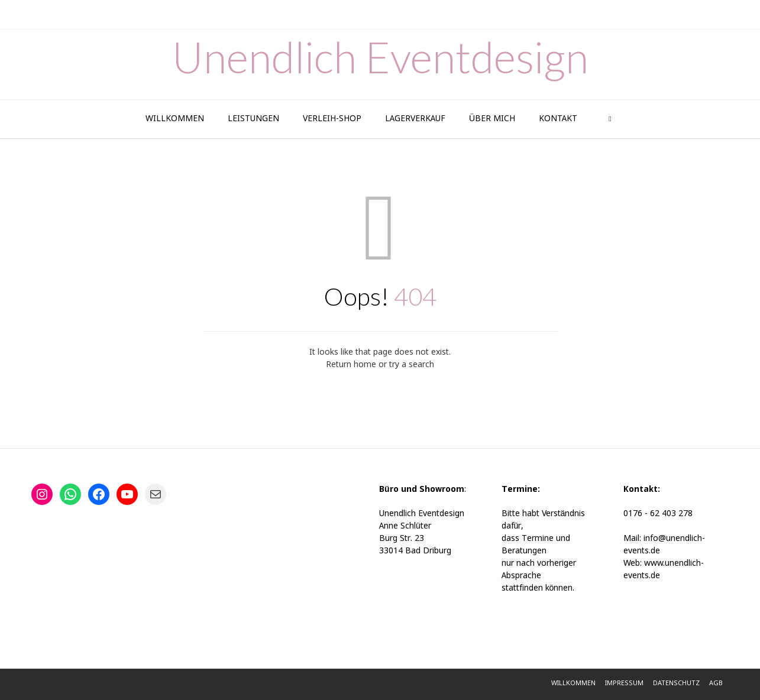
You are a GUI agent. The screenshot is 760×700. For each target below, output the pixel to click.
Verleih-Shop (332, 119)
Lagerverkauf (415, 119)
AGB (716, 683)
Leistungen (253, 119)
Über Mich (492, 119)
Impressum (624, 683)
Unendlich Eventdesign (380, 57)
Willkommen (175, 119)
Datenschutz (676, 683)
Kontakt (558, 119)
